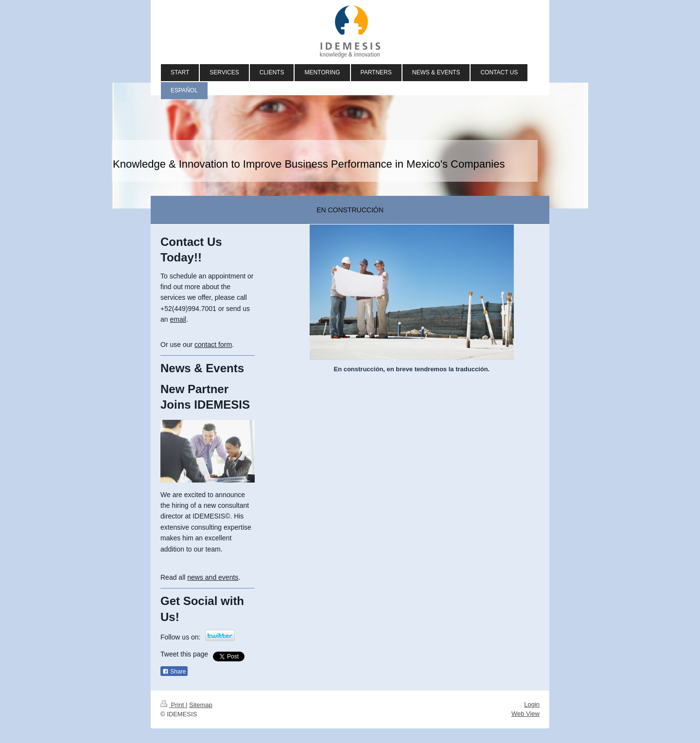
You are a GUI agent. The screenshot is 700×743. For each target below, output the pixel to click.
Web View (525, 714)
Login (532, 704)
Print (173, 705)
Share (174, 672)
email (178, 319)
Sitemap (201, 705)
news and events (213, 577)
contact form (213, 345)
